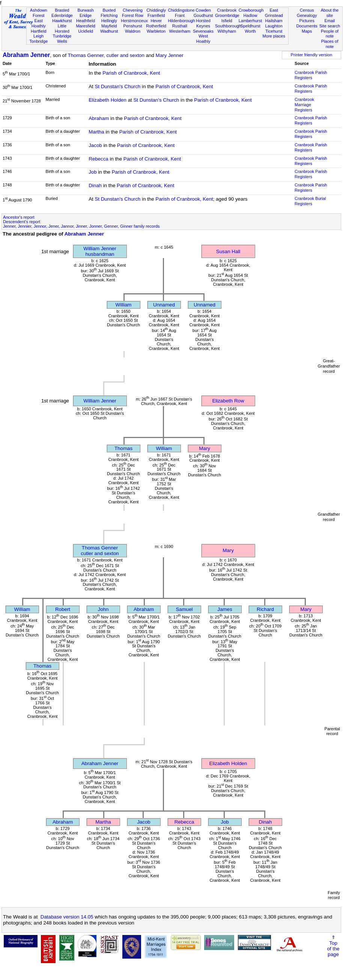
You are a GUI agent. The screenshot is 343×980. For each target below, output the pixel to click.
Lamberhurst (250, 21)
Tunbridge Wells (62, 39)
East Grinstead (274, 13)
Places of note (330, 44)
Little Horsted (62, 29)
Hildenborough (182, 21)
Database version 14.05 (67, 917)
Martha (96, 132)
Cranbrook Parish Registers (311, 75)
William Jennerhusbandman (100, 251)
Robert (63, 609)
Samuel (184, 609)
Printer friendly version (312, 55)
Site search (330, 26)
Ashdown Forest (39, 13)
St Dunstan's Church (117, 86)
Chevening (133, 10)
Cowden (203, 10)
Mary (205, 448)
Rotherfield (156, 26)
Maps (307, 31)
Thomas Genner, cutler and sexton (106, 55)
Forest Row (133, 15)
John (103, 609)
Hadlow (250, 15)
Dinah (95, 185)
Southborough (228, 26)
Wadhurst (109, 31)
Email (330, 21)
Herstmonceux (134, 21)
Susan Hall (228, 251)
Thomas (123, 448)
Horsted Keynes (203, 23)
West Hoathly (203, 39)
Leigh (38, 36)
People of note (330, 34)
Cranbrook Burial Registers (310, 201)
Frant (180, 15)
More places (274, 36)
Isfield (227, 21)
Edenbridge (62, 15)
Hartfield (38, 31)
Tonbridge (38, 41)
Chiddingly (156, 10)
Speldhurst (250, 26)
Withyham (227, 31)
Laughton (274, 26)
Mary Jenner (170, 55)
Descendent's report (22, 222)
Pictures (307, 21)
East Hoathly (39, 23)
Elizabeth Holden (108, 100)
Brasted (62, 10)
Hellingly (109, 21)
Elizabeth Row (228, 401)
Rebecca (99, 159)
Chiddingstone (181, 10)
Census (307, 10)
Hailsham (274, 21)
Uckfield (86, 31)
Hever (156, 21)
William (124, 305)
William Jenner (100, 401)
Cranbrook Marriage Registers (304, 105)
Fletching (109, 15)
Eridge (86, 15)
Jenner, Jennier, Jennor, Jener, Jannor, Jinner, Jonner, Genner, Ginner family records (81, 226)
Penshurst (132, 26)
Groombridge (227, 15)
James (225, 609)
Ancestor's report (19, 217)
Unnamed (164, 305)
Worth (250, 31)
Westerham (180, 31)
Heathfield (86, 21)
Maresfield (85, 26)
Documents (307, 26)
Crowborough (251, 10)
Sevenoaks (203, 31)
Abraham (99, 118)
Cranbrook (227, 10)
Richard (265, 609)
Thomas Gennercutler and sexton (100, 551)
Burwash (85, 10)
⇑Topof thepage (333, 946)
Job (93, 172)
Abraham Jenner (26, 55)
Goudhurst (203, 15)
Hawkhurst (62, 21)
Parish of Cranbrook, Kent (131, 73)
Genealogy (307, 15)
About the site (330, 13)
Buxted (109, 10)
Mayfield (109, 26)
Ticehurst (274, 31)
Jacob (95, 145)
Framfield (156, 15)
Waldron (133, 31)
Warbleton (156, 31)
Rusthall (180, 26)
